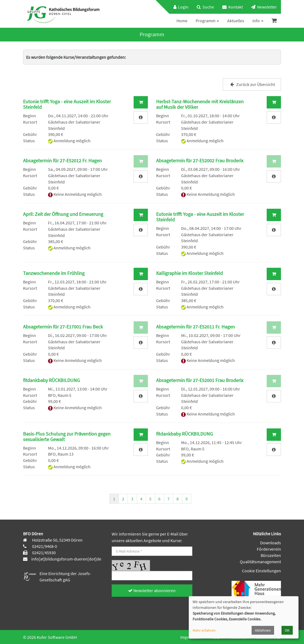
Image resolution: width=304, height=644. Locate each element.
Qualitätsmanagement (260, 562)
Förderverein (269, 549)
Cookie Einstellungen (261, 571)
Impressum (191, 637)
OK (287, 630)
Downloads (271, 543)
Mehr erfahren (204, 630)
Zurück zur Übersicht (252, 84)
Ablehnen (263, 630)
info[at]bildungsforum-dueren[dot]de (66, 559)
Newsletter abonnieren (152, 590)
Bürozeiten (271, 555)
